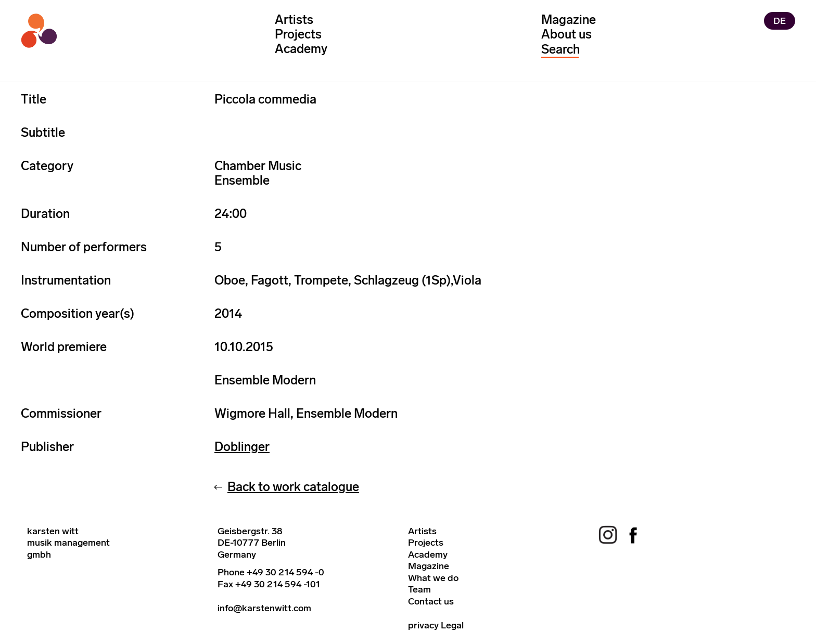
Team (419, 589)
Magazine (569, 20)
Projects (298, 34)
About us (566, 34)
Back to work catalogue (293, 487)
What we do (433, 578)
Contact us (431, 601)
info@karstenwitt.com (264, 608)
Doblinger (242, 447)
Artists (294, 20)
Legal (452, 625)
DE (780, 21)
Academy (301, 49)
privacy (423, 625)
